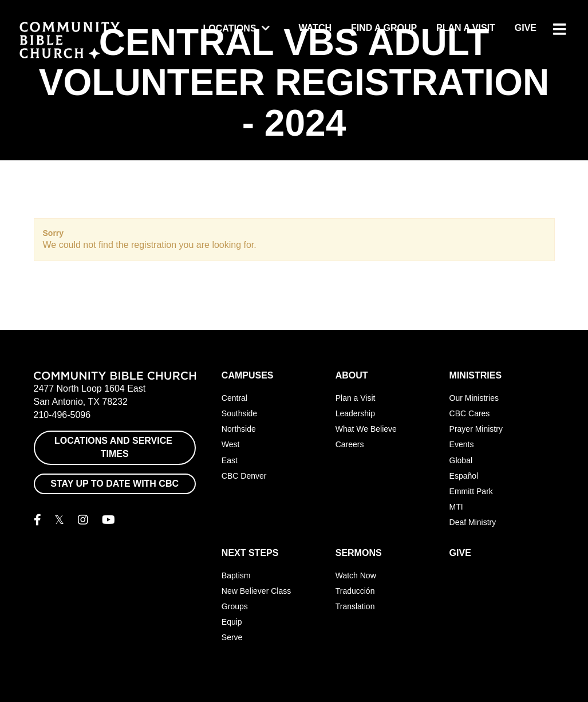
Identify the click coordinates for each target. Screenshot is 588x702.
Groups (235, 606)
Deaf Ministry (473, 522)
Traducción (355, 591)
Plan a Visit (466, 28)
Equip (232, 622)
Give (526, 28)
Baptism (236, 575)
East (230, 460)
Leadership (355, 413)
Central (234, 398)
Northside (239, 429)
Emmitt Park (471, 491)
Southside (239, 413)
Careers (350, 444)
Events (462, 444)
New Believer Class (256, 591)
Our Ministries (474, 398)
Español (464, 476)
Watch (315, 28)
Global (461, 460)
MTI (456, 507)
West (231, 444)
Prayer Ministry (476, 429)
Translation (355, 606)
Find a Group (384, 28)
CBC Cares (470, 413)
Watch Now (356, 575)
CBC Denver (244, 476)
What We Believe (366, 429)
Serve (232, 637)
